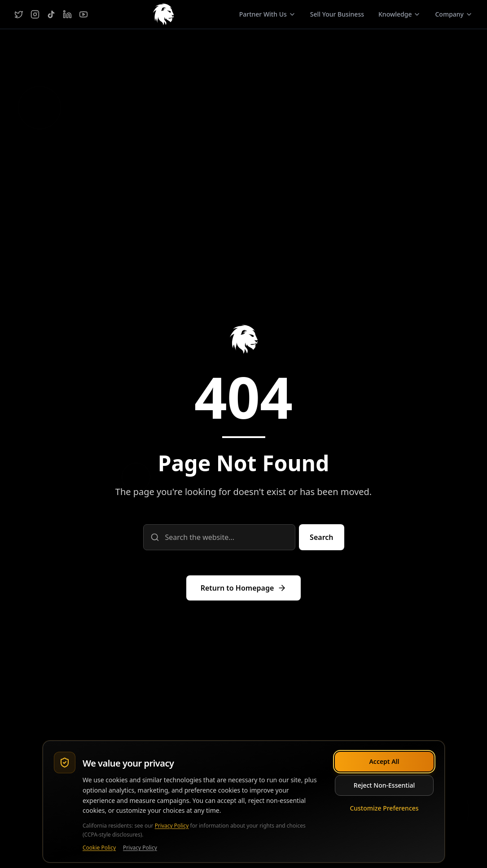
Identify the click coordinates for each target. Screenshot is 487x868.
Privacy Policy (171, 826)
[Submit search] (321, 537)
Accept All (384, 761)
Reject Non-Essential (384, 785)
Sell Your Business (337, 14)
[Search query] (219, 537)
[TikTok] (51, 14)
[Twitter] (19, 14)
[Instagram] (35, 14)
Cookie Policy (99, 848)
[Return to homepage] (244, 588)
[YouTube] (83, 14)
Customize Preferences (384, 808)
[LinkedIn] (67, 14)
